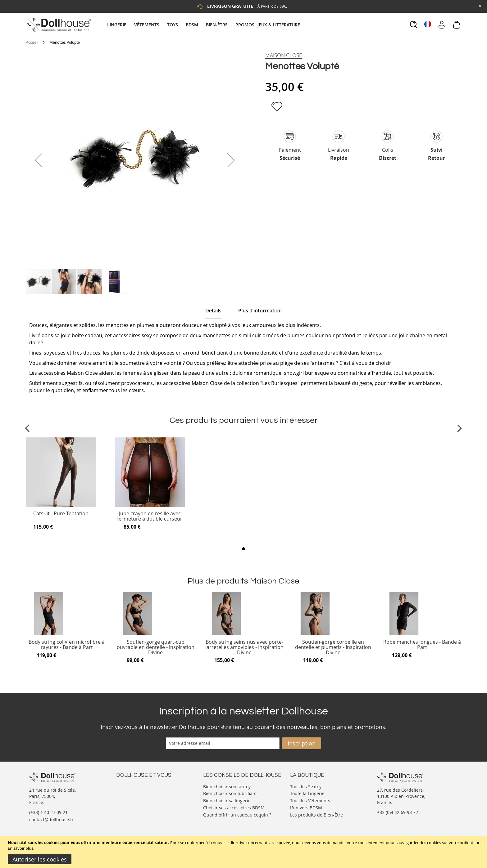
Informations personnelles (144, 798)
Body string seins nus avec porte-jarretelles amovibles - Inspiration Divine (244, 647)
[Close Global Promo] (479, 5)
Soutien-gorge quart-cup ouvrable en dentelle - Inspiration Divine (156, 647)
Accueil (32, 42)
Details (213, 311)
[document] (244, 852)
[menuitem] (120, 25)
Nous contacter (132, 786)
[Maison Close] (284, 55)
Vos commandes (133, 805)
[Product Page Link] (61, 505)
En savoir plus (20, 848)
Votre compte (130, 792)
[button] (39, 160)
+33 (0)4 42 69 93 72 (398, 812)
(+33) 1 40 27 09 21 (48, 812)
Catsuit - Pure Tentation (61, 514)
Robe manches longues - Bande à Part (422, 645)
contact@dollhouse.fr (51, 819)
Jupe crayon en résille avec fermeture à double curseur (150, 516)
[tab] (204, 25)
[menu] (204, 25)
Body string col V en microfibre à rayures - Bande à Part (67, 645)
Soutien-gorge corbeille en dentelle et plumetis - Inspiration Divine (333, 647)
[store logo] (59, 25)
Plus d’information (260, 311)
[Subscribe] (302, 743)
